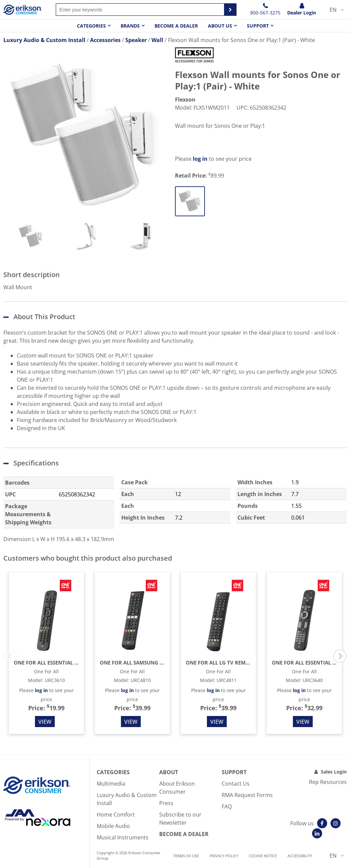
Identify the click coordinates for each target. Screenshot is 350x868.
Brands (130, 26)
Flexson (185, 100)
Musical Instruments (123, 837)
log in (200, 159)
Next (340, 656)
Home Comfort (116, 815)
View (45, 722)
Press (166, 803)
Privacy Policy (224, 856)
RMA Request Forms (247, 795)
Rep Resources (328, 782)
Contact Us (236, 784)
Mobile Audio (113, 826)
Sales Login (334, 772)
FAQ (227, 806)
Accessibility (300, 856)
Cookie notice (263, 856)
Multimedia (111, 784)
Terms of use (186, 856)
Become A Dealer (184, 834)
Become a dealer (176, 26)
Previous (10, 656)
